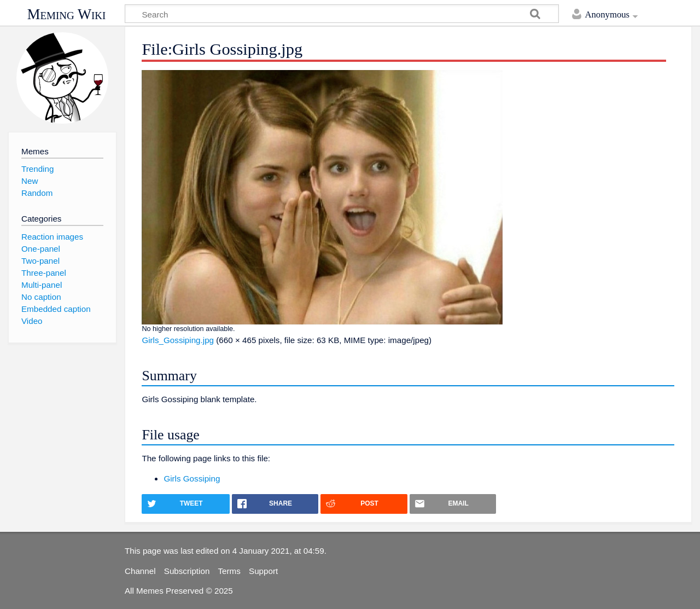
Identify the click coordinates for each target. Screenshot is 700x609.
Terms (229, 571)
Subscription (187, 571)
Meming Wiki (67, 14)
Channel (140, 571)
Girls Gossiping (192, 478)
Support (263, 571)
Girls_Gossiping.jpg (178, 340)
